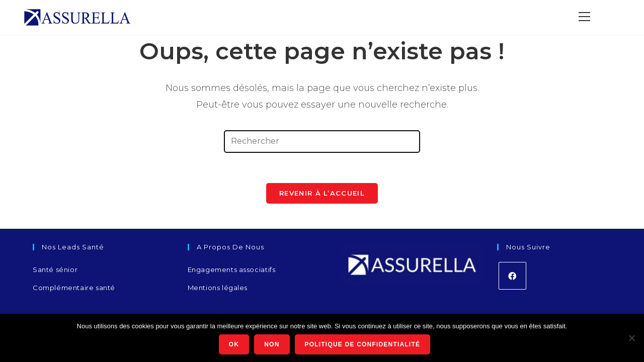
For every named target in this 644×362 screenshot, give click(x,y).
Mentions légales (218, 288)
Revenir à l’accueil (322, 193)
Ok (234, 344)
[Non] (631, 338)
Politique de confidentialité (363, 344)
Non (272, 344)
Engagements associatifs (232, 269)
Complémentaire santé (74, 288)
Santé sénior (55, 269)
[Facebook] (512, 276)
